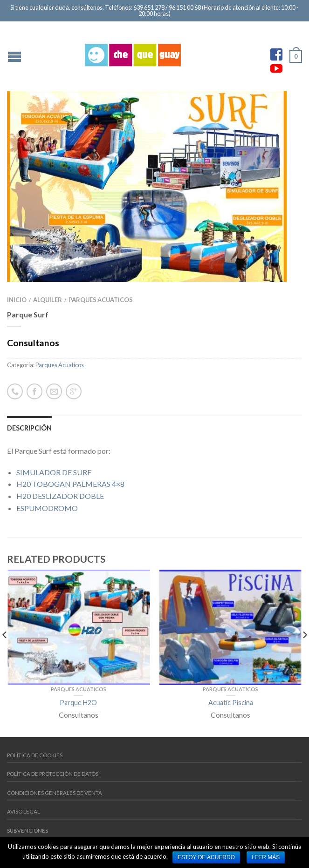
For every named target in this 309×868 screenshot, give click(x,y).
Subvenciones (27, 831)
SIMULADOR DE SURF (54, 472)
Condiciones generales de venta (55, 793)
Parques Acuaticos (101, 300)
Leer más (266, 857)
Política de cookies (35, 755)
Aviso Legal (24, 811)
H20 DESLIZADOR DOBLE (60, 496)
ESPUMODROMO (47, 508)
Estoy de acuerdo (206, 857)
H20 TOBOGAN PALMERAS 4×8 (70, 484)
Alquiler (48, 300)
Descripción (29, 428)
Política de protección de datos (53, 774)
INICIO (17, 300)
